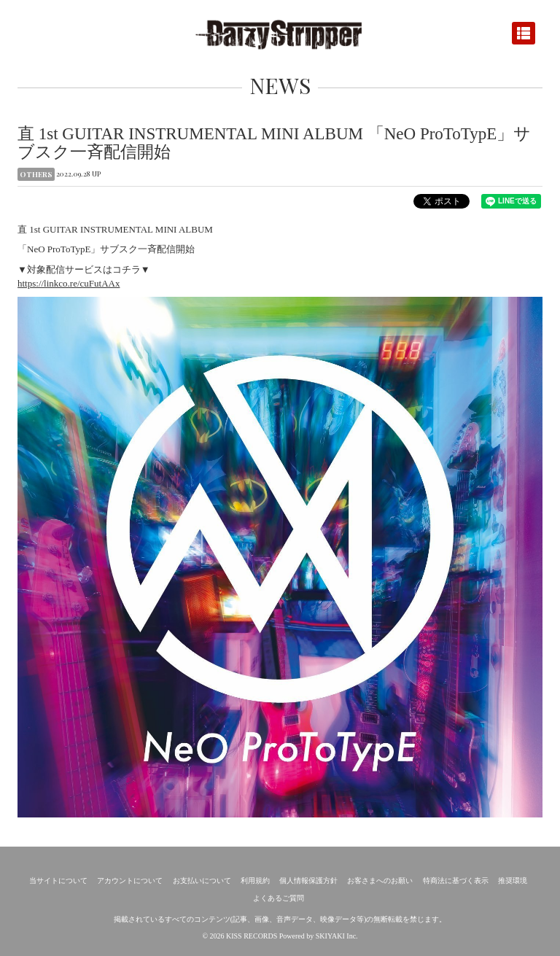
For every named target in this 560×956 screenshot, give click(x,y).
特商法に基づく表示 (456, 881)
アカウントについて (130, 881)
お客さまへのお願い (380, 881)
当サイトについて (58, 881)
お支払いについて (202, 881)
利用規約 (255, 881)
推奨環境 (513, 881)
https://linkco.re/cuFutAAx (69, 283)
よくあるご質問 (279, 898)
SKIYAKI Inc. (337, 936)
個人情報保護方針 (308, 881)
